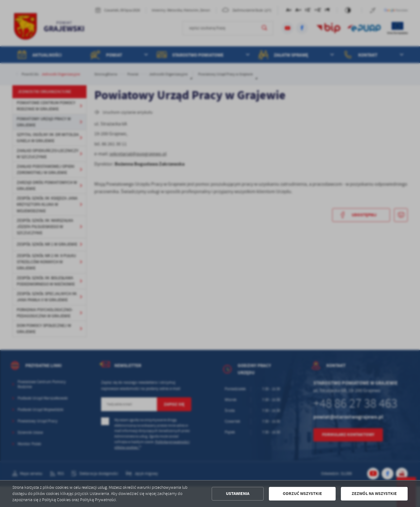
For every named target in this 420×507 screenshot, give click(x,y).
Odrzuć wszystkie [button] (302, 494)
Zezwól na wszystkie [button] (374, 494)
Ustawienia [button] (238, 494)
